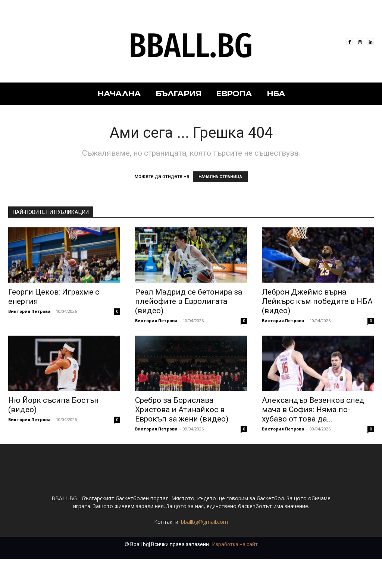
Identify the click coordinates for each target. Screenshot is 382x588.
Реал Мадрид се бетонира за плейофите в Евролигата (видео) (189, 301)
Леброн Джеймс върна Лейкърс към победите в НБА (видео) (317, 301)
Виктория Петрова (29, 311)
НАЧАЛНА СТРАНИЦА (220, 177)
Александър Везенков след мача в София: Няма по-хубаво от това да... (313, 410)
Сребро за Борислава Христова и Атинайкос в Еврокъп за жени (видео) (182, 410)
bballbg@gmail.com (204, 550)
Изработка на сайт (235, 573)
